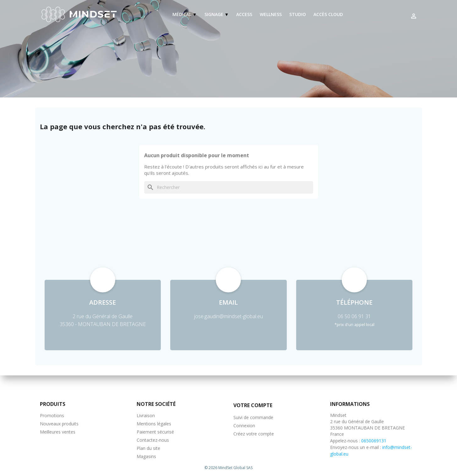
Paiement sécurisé (155, 432)
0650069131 (374, 441)
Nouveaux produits (59, 424)
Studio (298, 14)
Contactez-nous (153, 440)
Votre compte (253, 405)
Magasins (146, 456)
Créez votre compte (254, 434)
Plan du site (148, 448)
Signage (215, 14)
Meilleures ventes (58, 432)
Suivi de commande (253, 417)
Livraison (146, 415)
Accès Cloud (328, 14)
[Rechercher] (229, 187)
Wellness (271, 14)
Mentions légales (154, 424)
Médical (182, 14)
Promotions (52, 415)
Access (244, 14)
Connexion (244, 426)
